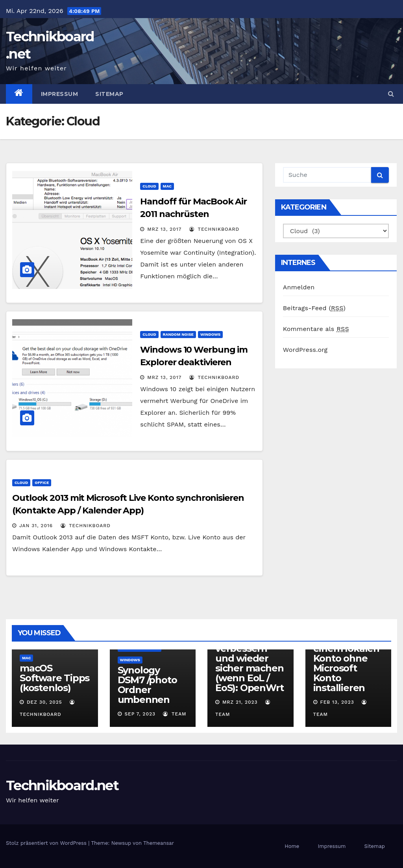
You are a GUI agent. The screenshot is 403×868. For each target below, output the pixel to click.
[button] (391, 94)
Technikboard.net (62, 785)
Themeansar (159, 843)
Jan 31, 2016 (36, 526)
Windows (210, 334)
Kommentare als (316, 329)
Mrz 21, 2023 (240, 702)
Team (175, 714)
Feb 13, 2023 (337, 702)
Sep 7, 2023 (140, 714)
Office (42, 483)
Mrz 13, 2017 (164, 229)
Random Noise (178, 334)
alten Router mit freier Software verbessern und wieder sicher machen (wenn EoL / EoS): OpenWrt (249, 653)
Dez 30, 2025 (44, 702)
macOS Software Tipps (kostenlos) (55, 678)
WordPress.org (305, 350)
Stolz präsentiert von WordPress (47, 843)
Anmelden (299, 287)
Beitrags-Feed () (314, 308)
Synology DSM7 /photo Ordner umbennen (147, 685)
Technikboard (214, 229)
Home (292, 846)
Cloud (149, 186)
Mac (167, 186)
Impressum (60, 94)
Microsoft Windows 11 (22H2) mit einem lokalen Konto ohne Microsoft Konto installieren (346, 653)
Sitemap (109, 94)
